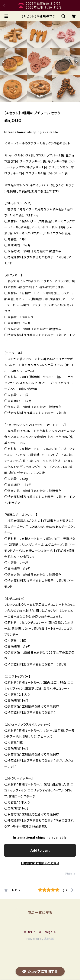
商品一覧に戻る (40, 913)
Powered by (40, 939)
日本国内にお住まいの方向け (40, 863)
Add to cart (40, 850)
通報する (71, 874)
